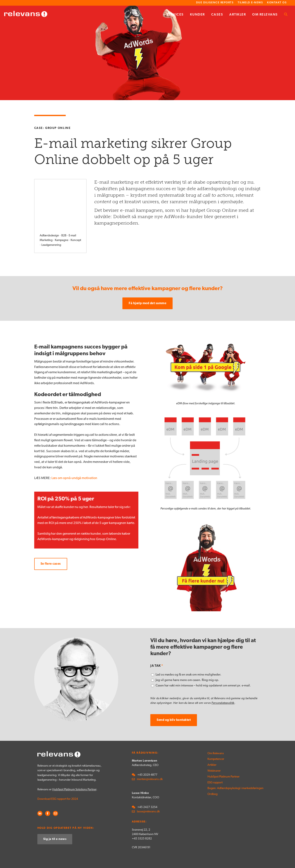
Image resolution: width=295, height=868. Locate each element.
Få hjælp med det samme (147, 287)
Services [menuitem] (175, 15)
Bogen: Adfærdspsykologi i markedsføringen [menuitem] (222, 772)
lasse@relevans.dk (148, 795)
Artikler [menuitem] (238, 15)
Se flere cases (51, 548)
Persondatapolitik (223, 687)
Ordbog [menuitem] (212, 778)
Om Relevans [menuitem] (265, 15)
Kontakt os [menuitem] (277, 3)
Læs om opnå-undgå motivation (74, 462)
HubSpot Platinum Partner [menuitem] (222, 760)
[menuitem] (286, 15)
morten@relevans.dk (150, 763)
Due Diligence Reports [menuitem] (215, 3)
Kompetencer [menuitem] (216, 743)
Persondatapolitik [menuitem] (247, 860)
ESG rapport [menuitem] (215, 766)
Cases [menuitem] (217, 15)
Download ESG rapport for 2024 (58, 783)
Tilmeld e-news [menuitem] (250, 3)
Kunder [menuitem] (197, 15)
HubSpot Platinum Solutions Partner (74, 773)
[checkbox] (206, 664)
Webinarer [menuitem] (214, 755)
